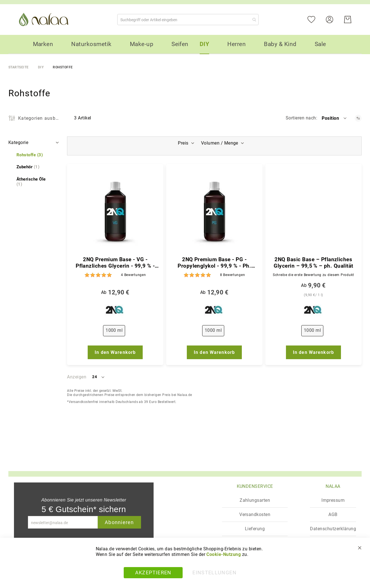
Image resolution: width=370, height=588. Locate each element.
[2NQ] (115, 311)
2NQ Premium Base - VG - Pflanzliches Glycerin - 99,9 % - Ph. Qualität (115, 263)
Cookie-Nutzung (224, 554)
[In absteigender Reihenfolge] (358, 118)
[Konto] (333, 19)
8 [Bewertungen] (232, 275)
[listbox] (115, 332)
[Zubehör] (28, 167)
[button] (335, 118)
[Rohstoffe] (30, 155)
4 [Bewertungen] (133, 275)
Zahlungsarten (255, 500)
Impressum (333, 500)
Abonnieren (119, 522)
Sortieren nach (301, 118)
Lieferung (255, 529)
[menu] (185, 44)
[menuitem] (43, 44)
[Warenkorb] (348, 20)
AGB (333, 514)
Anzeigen (77, 377)
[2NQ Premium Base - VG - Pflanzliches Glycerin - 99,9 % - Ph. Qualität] (115, 212)
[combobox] (188, 20)
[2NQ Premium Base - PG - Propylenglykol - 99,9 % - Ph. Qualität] (214, 212)
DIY (41, 67)
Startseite (19, 67)
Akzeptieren (153, 573)
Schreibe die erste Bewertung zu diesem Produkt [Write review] (313, 275)
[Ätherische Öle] (34, 182)
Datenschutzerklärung (333, 529)
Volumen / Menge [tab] (220, 143)
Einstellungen (214, 573)
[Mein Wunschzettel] (315, 19)
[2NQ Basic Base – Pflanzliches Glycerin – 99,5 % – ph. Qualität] (313, 212)
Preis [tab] (182, 143)
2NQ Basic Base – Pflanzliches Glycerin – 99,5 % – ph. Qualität (313, 263)
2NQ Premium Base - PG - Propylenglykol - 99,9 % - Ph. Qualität (214, 263)
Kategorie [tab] (18, 142)
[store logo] (45, 20)
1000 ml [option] (114, 330)
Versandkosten (255, 514)
